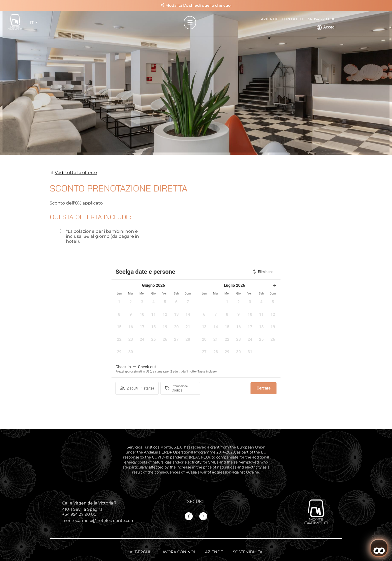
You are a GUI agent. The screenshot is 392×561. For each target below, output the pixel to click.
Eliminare (262, 272)
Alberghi (140, 552)
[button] (119, 303)
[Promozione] (184, 390)
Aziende (270, 19)
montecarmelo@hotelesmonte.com (98, 521)
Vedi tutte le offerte (76, 172)
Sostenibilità (248, 552)
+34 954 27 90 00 (79, 514)
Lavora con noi (178, 552)
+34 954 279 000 (320, 19)
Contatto (292, 19)
